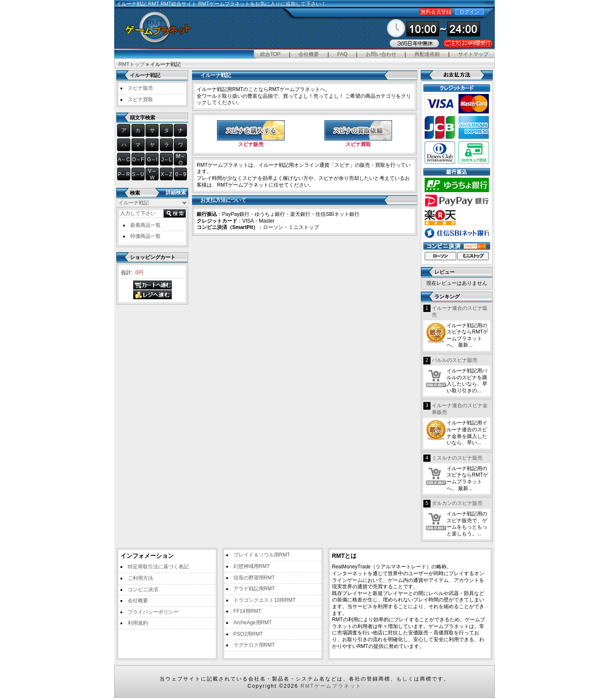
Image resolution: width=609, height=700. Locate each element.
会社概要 (309, 54)
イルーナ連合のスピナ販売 (460, 311)
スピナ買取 (140, 99)
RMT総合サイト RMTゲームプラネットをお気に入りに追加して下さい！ (243, 4)
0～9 (181, 174)
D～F (138, 160)
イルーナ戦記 (145, 75)
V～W (152, 174)
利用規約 (138, 623)
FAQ (343, 54)
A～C (124, 160)
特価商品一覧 (145, 236)
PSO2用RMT (248, 634)
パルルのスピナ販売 (455, 360)
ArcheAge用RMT (253, 623)
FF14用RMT (247, 611)
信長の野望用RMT (254, 578)
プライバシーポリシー (153, 612)
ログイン (469, 12)
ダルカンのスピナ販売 (457, 503)
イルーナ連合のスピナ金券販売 (460, 409)
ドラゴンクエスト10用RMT (265, 600)
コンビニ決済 (143, 590)
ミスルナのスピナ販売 (457, 458)
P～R (124, 174)
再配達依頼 (427, 54)
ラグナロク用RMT (254, 645)
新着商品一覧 (145, 225)
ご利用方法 (140, 578)
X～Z (166, 174)
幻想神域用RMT (252, 566)
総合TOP (270, 54)
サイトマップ (473, 54)
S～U (138, 174)
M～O (181, 160)
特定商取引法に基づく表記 (158, 567)
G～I (152, 160)
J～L (166, 160)
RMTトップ (132, 64)
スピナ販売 (140, 88)
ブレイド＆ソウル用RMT (262, 555)
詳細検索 (176, 193)
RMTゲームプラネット (331, 686)
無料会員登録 (436, 12)
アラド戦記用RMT (254, 589)
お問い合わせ (381, 54)
